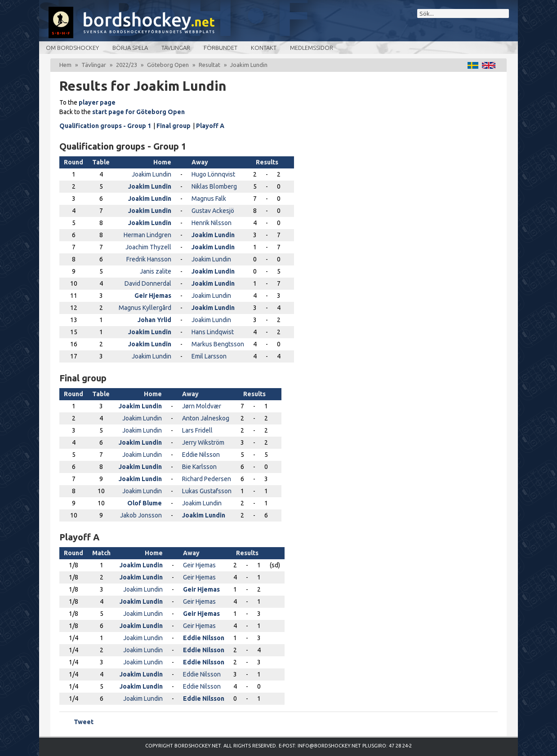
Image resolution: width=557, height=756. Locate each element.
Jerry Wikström (203, 442)
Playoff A (210, 126)
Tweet (84, 722)
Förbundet (221, 48)
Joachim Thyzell (148, 247)
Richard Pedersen (207, 479)
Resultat (209, 65)
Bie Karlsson (199, 467)
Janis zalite (156, 271)
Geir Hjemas (153, 296)
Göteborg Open (168, 65)
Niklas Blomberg (214, 186)
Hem (65, 65)
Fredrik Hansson (149, 259)
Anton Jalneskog (206, 418)
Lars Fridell (197, 430)
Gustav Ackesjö (213, 211)
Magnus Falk (209, 199)
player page (97, 102)
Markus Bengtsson (218, 344)
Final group (174, 126)
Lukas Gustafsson (207, 491)
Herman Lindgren (147, 235)
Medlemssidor (312, 48)
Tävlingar (176, 48)
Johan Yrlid (154, 320)
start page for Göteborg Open (138, 112)
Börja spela (130, 48)
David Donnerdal (148, 283)
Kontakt (264, 48)
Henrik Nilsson (212, 223)
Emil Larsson (209, 356)
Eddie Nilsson (201, 455)
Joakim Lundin (152, 174)
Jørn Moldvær (202, 406)
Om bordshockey (72, 48)
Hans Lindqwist (213, 332)
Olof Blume (145, 503)
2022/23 (127, 65)
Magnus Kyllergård (145, 308)
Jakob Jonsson (141, 515)
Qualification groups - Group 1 (105, 126)
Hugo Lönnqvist (213, 174)
